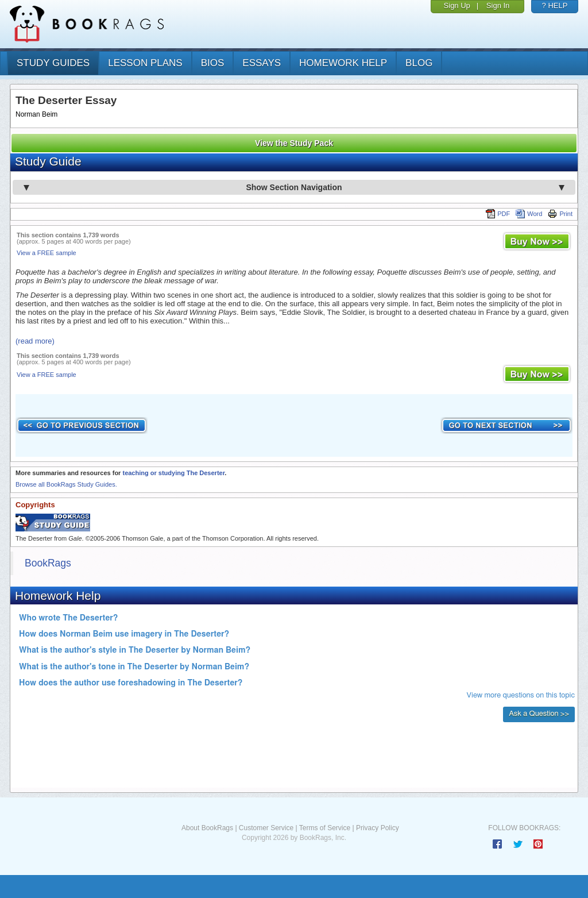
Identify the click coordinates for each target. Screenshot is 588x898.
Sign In (498, 5)
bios (213, 63)
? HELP (555, 5)
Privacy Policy (378, 828)
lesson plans (145, 63)
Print (560, 214)
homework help (343, 63)
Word (529, 214)
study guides (53, 63)
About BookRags (207, 828)
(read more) (35, 341)
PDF (498, 214)
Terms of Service (325, 828)
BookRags (48, 563)
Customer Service (266, 828)
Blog (419, 63)
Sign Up (457, 5)
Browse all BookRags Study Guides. (66, 484)
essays (262, 63)
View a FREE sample (47, 253)
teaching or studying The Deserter (173, 473)
